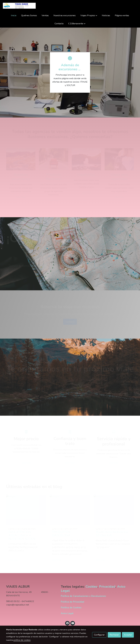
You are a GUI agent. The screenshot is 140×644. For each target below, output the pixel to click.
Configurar (99, 635)
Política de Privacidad (72, 602)
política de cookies (22, 640)
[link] (19, 6)
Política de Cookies (71, 608)
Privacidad (107, 587)
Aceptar (128, 635)
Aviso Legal (67, 613)
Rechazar (114, 635)
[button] (89, 15)
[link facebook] (67, 623)
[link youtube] (73, 623)
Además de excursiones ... (70, 67)
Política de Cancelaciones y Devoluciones (83, 596)
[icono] (70, 58)
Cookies (92, 587)
